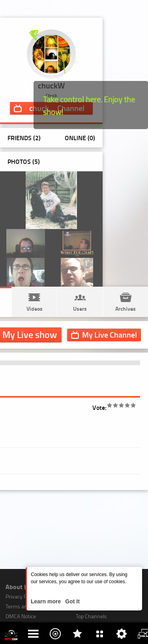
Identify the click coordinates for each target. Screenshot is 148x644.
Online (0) (80, 138)
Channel (110, 334)
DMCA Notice (21, 616)
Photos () (24, 161)
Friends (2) (24, 138)
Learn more (47, 601)
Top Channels (91, 616)
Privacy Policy (21, 596)
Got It (71, 601)
